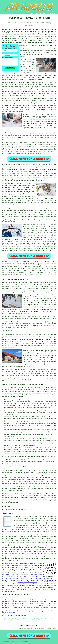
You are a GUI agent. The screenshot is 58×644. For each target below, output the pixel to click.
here (15, 613)
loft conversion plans (19, 540)
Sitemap (3, 631)
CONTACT (46, 14)
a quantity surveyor (36, 584)
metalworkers (21, 580)
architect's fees (10, 222)
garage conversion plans (44, 546)
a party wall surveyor (27, 582)
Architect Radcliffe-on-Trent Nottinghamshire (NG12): (21, 29)
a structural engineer (29, 577)
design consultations (9, 533)
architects (13, 83)
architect (7, 31)
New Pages (8, 631)
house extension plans (40, 551)
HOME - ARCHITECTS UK (29, 625)
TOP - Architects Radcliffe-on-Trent (14, 616)
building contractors (9, 589)
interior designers (8, 578)
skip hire (10, 588)
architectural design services (13, 529)
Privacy (55, 631)
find (7, 598)
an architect (38, 395)
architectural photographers (44, 578)
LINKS (37, 14)
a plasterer (49, 580)
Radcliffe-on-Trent (39, 261)
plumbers (40, 586)
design (30, 168)
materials (26, 118)
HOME (32, 14)
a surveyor (36, 588)
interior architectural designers (32, 245)
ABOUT (41, 14)
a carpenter (21, 573)
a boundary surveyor (37, 575)
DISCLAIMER (53, 14)
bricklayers (6, 584)
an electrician (13, 586)
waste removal (6, 575)
